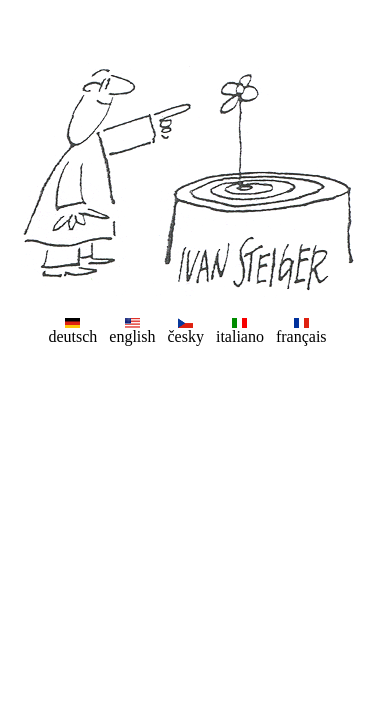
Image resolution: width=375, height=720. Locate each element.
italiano (240, 336)
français (301, 336)
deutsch (72, 336)
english (132, 336)
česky (186, 336)
